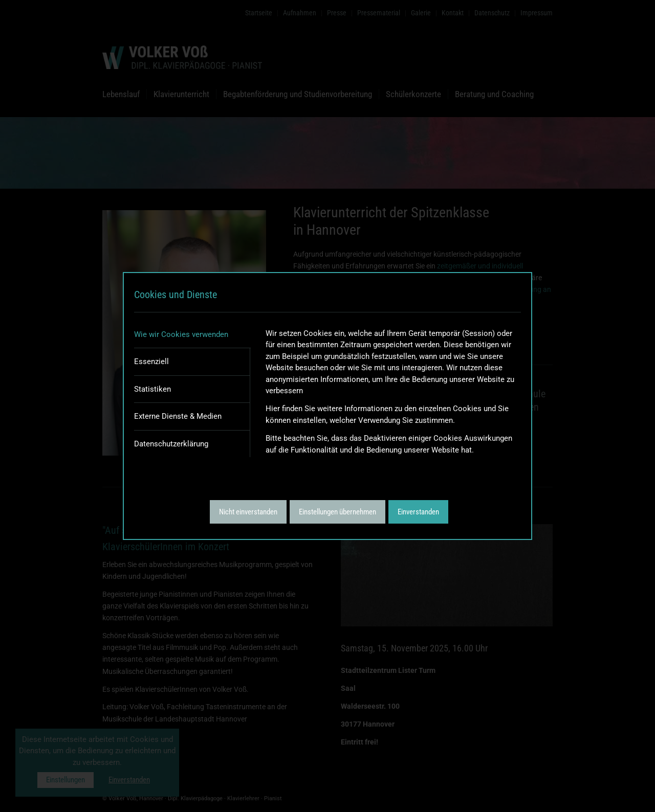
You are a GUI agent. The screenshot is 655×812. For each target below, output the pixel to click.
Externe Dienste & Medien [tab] (178, 416)
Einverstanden (418, 512)
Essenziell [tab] (151, 362)
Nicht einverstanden (248, 512)
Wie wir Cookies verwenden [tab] (181, 334)
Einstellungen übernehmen (337, 512)
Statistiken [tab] (152, 389)
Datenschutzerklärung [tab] (171, 444)
